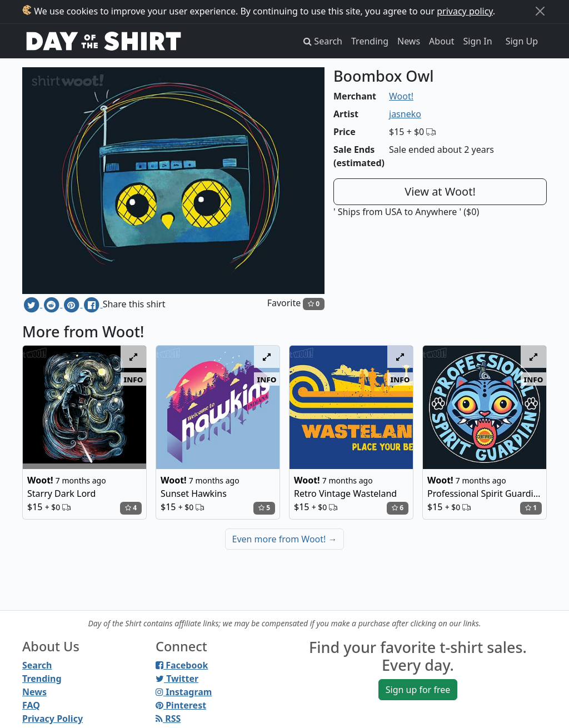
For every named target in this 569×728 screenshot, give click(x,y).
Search (37, 665)
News (409, 41)
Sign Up (522, 41)
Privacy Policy (53, 719)
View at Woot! (440, 191)
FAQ (31, 705)
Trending (370, 41)
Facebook (182, 665)
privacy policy (465, 11)
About (441, 41)
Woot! (401, 96)
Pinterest (181, 705)
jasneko (405, 114)
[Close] (540, 11)
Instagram (184, 692)
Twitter (177, 679)
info (134, 379)
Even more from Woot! (285, 539)
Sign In (478, 41)
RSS (168, 719)
